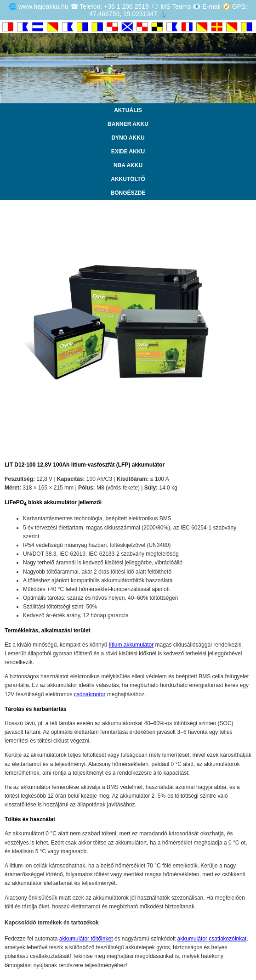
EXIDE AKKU (128, 152)
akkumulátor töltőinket (86, 939)
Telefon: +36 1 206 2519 (114, 6)
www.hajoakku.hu (43, 6)
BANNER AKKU (128, 124)
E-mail (211, 6)
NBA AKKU (128, 165)
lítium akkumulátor (131, 645)
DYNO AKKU (128, 138)
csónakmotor (90, 694)
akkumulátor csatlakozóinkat (212, 939)
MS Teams (176, 6)
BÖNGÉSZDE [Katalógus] (128, 193)
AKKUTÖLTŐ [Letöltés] (128, 179)
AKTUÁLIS (128, 110)
